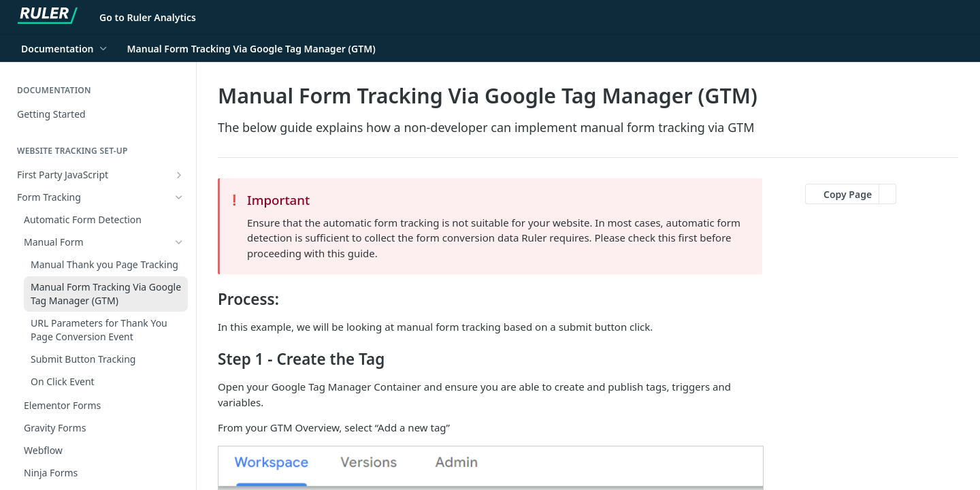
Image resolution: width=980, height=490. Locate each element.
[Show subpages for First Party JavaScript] (179, 175)
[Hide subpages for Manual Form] (179, 242)
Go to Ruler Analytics (148, 17)
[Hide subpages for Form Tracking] (179, 197)
